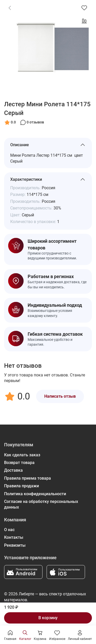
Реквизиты (15, 545)
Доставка (13, 470)
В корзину (48, 618)
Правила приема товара (28, 478)
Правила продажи (22, 486)
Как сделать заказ (22, 455)
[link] (10, 8)
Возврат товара (19, 463)
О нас (9, 530)
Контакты (14, 537)
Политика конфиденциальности (35, 494)
